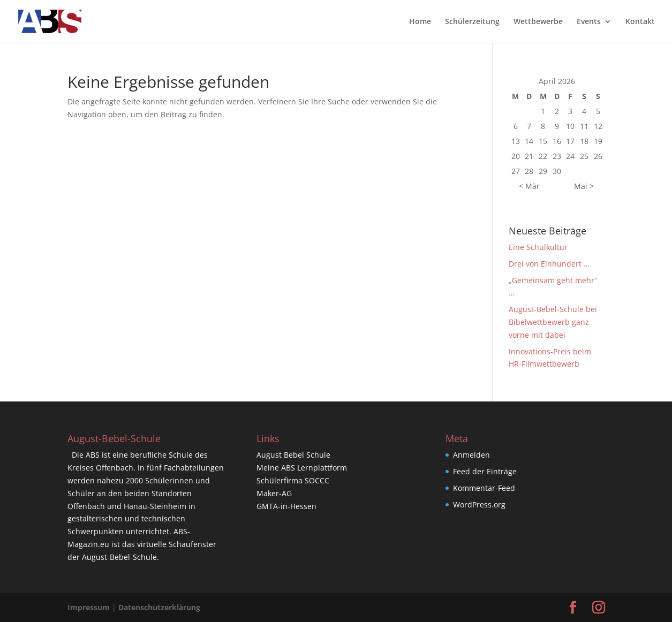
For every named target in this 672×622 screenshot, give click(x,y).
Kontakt (640, 22)
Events (589, 22)
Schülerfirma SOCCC (293, 480)
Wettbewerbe (538, 22)
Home (420, 22)
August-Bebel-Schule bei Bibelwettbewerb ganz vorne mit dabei (553, 322)
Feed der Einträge (485, 471)
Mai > (584, 186)
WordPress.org (479, 505)
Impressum (89, 607)
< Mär (529, 186)
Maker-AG (274, 493)
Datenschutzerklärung (159, 607)
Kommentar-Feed (484, 488)
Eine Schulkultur (538, 247)
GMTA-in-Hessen (286, 506)
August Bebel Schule (293, 455)
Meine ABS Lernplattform (302, 468)
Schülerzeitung (472, 22)
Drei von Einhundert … (549, 264)
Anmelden (471, 455)
